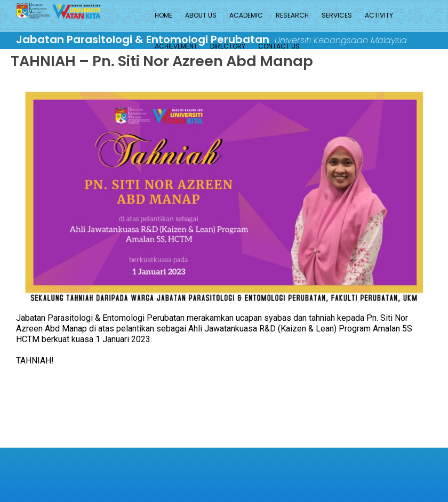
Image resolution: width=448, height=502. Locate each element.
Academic (246, 15)
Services (337, 15)
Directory (228, 46)
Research (292, 15)
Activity (379, 15)
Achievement (176, 46)
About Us (201, 15)
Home (163, 15)
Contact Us (279, 46)
